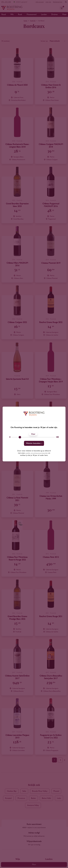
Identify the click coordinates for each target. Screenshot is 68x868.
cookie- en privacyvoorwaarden (37, 453)
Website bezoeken (33, 443)
